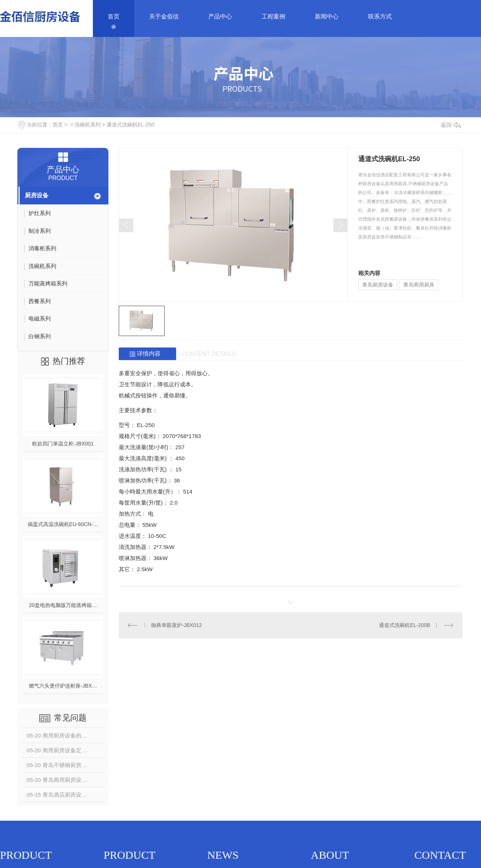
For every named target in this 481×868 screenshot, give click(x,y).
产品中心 (220, 16)
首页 (114, 16)
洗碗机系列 (88, 125)
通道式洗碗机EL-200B (404, 625)
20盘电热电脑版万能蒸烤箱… (63, 605)
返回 (451, 125)
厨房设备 (37, 195)
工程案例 (273, 16)
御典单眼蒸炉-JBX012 (176, 625)
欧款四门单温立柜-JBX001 (63, 444)
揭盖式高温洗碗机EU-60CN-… (63, 524)
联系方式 (380, 16)
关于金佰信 (164, 16)
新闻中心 (327, 16)
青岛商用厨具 (419, 285)
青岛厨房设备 (378, 285)
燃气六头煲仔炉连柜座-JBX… (63, 686)
